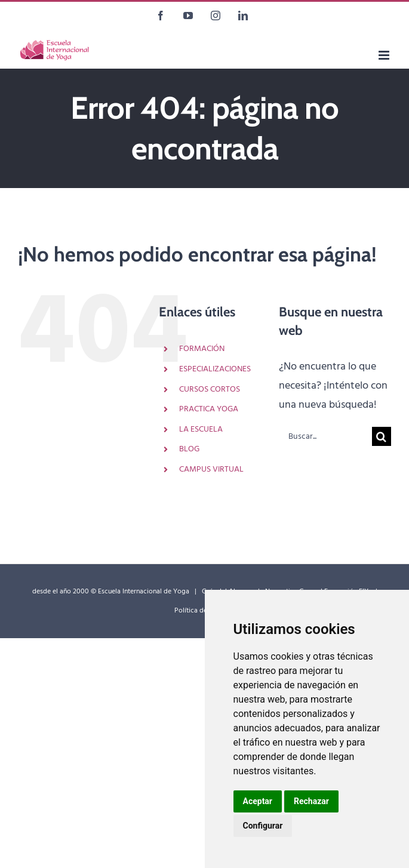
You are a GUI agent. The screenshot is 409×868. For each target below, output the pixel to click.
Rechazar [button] (311, 801)
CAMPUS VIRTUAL (211, 470)
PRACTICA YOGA (209, 409)
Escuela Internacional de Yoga (144, 592)
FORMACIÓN (202, 349)
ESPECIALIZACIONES (215, 369)
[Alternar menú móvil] (385, 55)
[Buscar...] (325, 436)
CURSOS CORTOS (210, 390)
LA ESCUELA (201, 430)
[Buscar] (382, 436)
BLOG (189, 449)
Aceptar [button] (258, 801)
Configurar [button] (263, 826)
